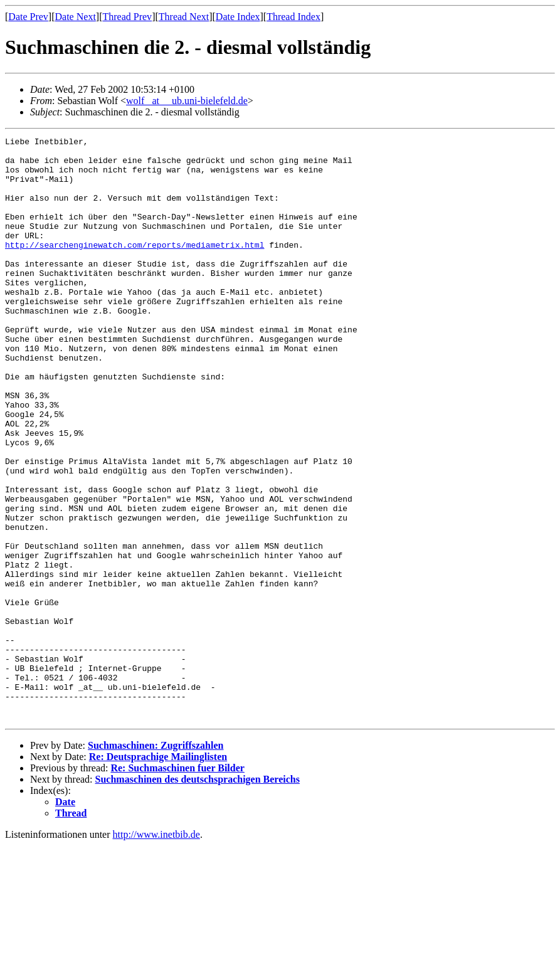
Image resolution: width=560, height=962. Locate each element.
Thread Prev (127, 17)
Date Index (238, 17)
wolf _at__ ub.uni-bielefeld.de (187, 101)
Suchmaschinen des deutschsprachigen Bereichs (198, 896)
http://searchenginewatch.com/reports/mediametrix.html (135, 267)
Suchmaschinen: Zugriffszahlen (156, 862)
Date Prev (28, 17)
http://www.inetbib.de (156, 951)
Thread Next (184, 17)
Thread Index (293, 17)
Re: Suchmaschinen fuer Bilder (177, 885)
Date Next (76, 17)
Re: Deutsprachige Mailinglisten (158, 873)
